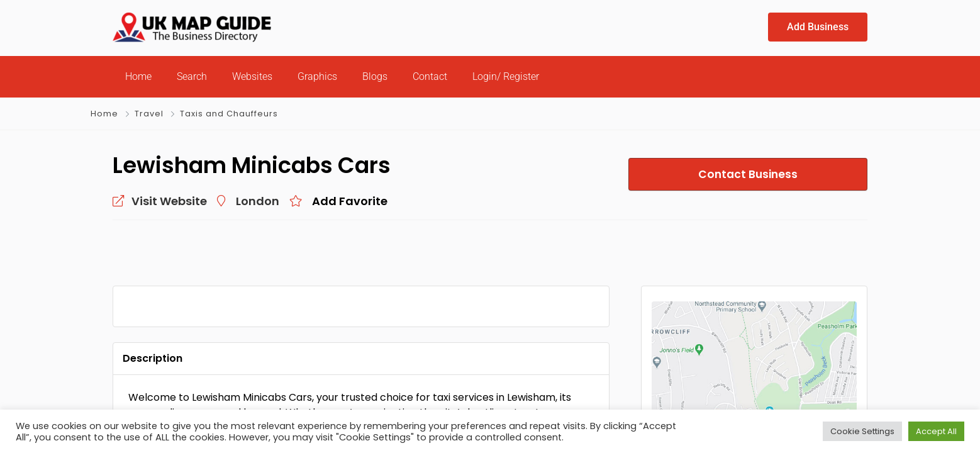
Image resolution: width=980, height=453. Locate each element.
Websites (252, 76)
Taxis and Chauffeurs (229, 114)
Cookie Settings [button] (862, 431)
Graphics (317, 76)
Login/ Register (506, 76)
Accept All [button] (936, 431)
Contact (430, 76)
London (258, 201)
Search (192, 76)
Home (138, 76)
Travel (149, 114)
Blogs (375, 76)
